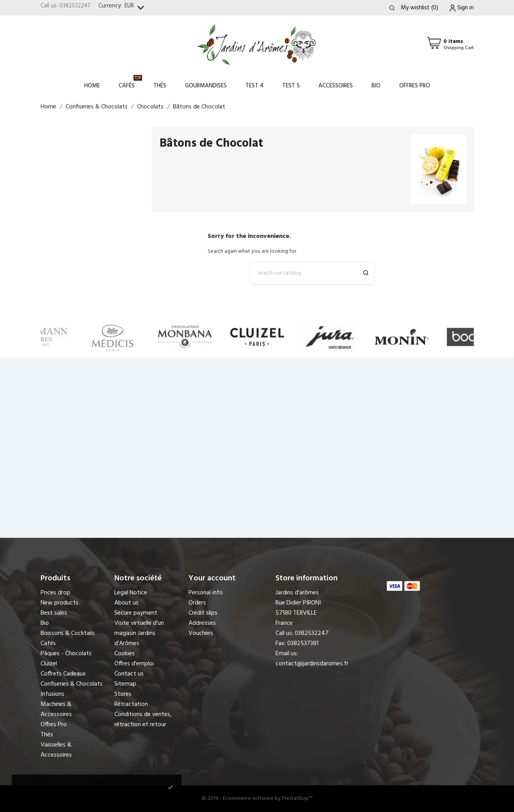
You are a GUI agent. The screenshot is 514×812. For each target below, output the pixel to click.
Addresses (202, 623)
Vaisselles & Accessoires (56, 750)
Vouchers (201, 633)
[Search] (313, 273)
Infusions (52, 694)
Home (92, 86)
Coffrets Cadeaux (63, 674)
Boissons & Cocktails (68, 633)
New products (60, 603)
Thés (160, 86)
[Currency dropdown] (136, 8)
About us (126, 603)
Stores (123, 694)
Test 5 (291, 86)
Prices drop (55, 593)
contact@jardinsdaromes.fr (312, 664)
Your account (212, 578)
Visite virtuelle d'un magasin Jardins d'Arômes (139, 633)
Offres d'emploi (134, 664)
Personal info (206, 593)
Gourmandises (206, 86)
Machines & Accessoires (56, 709)
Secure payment (136, 613)
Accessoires (336, 86)
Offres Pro (415, 86)
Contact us (129, 674)
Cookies (124, 654)
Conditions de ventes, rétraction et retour (143, 720)
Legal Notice (131, 593)
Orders (197, 603)
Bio (376, 86)
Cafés (130, 82)
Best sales (54, 613)
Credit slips (203, 613)
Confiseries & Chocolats (72, 684)
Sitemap (125, 684)
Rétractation (131, 704)
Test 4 (254, 86)
